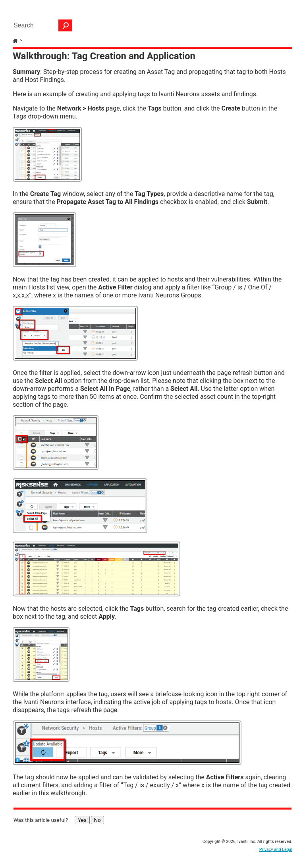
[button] (66, 25)
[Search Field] (41, 25)
